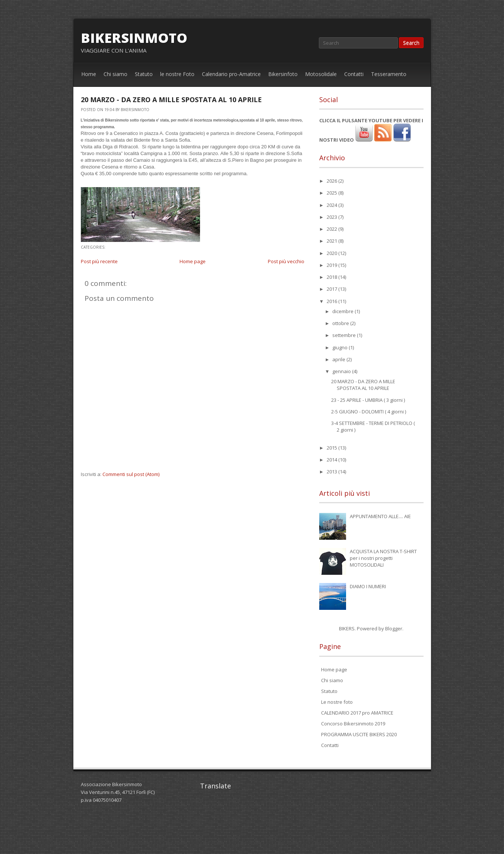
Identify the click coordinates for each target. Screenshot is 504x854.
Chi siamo (115, 74)
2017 (332, 289)
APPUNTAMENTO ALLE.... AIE (380, 516)
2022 (332, 229)
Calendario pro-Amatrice (231, 74)
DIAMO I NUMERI (368, 586)
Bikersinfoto (283, 74)
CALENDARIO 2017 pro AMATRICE (357, 713)
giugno (340, 347)
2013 (332, 472)
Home (89, 74)
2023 (332, 217)
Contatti (354, 74)
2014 (332, 460)
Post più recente (99, 261)
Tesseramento (389, 74)
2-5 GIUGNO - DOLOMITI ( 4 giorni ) (369, 412)
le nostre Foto (177, 74)
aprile (339, 359)
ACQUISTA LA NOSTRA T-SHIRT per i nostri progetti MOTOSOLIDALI (383, 558)
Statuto (144, 74)
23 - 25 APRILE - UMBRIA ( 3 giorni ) (368, 400)
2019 (332, 265)
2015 (332, 448)
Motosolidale (321, 74)
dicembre (343, 311)
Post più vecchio (286, 261)
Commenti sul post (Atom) (131, 474)
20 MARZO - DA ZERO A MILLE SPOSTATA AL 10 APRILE (171, 100)
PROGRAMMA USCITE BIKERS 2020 (359, 734)
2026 (332, 181)
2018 (332, 277)
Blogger (394, 628)
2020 (332, 253)
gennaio (342, 371)
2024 (332, 205)
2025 (332, 193)
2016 (332, 301)
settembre (345, 335)
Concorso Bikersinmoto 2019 (353, 724)
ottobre (341, 323)
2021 (332, 241)
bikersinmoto (134, 38)
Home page (193, 261)
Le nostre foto (337, 702)
